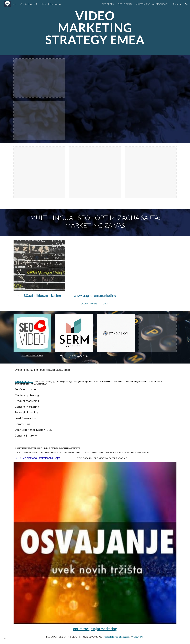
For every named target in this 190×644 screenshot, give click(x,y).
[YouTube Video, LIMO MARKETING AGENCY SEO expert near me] (95, 265)
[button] (187, 4)
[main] (95, 28)
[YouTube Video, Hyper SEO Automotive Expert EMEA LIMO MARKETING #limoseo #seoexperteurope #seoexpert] (123, 99)
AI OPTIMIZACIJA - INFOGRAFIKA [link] (152, 4)
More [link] (176, 4)
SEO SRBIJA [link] (108, 4)
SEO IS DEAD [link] (125, 4)
